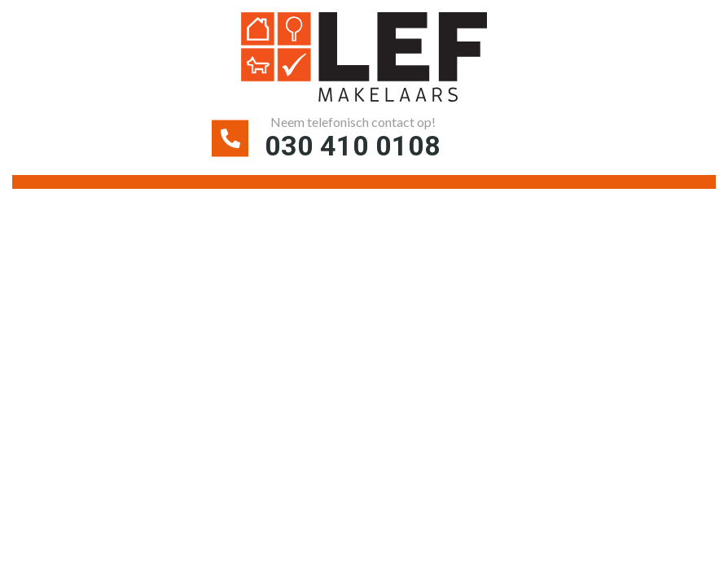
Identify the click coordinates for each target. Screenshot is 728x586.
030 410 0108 (353, 146)
